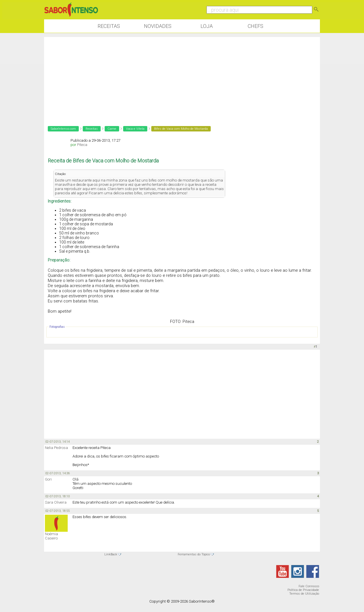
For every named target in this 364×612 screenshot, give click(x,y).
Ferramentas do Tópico (194, 554)
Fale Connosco (309, 586)
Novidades (158, 26)
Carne (112, 129)
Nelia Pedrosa (56, 448)
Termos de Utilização (304, 594)
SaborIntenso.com (63, 129)
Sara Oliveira (56, 502)
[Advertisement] (182, 77)
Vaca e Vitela (135, 129)
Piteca (82, 145)
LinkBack (111, 554)
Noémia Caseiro (51, 536)
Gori (48, 479)
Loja (207, 26)
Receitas (109, 26)
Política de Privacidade (303, 590)
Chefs (256, 26)
